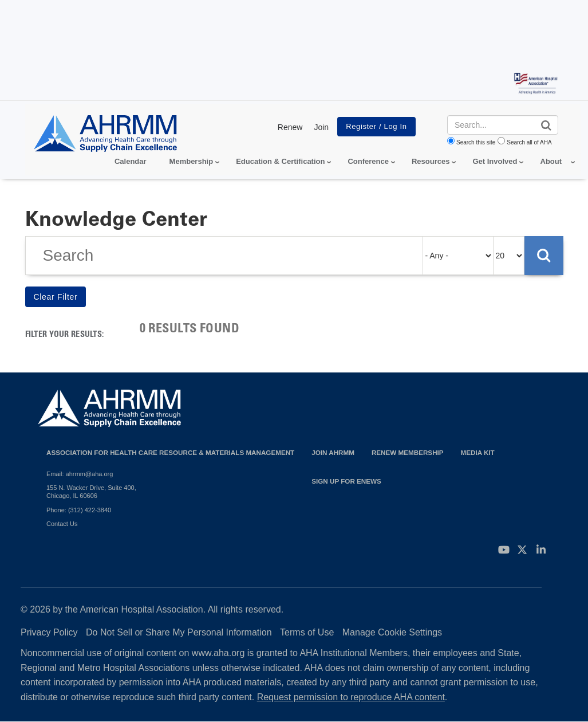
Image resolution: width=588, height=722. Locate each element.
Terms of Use (307, 632)
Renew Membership (408, 452)
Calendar (131, 161)
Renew (290, 127)
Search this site (476, 142)
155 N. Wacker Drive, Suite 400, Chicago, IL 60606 (91, 492)
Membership (192, 161)
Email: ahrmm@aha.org (80, 474)
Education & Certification (280, 161)
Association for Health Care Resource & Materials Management (170, 452)
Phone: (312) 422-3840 (79, 510)
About (551, 161)
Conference (368, 161)
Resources (431, 161)
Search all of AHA (529, 142)
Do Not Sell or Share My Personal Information (179, 632)
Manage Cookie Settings (392, 632)
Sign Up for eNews (346, 481)
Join (321, 127)
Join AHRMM (333, 452)
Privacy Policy (49, 632)
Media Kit (478, 452)
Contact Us (62, 524)
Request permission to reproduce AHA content (351, 697)
